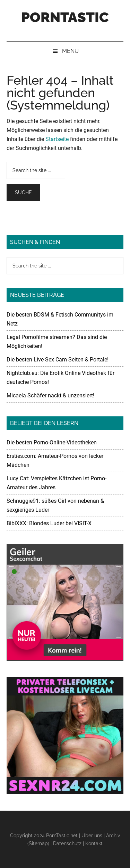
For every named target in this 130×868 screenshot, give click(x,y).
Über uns (92, 836)
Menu (70, 51)
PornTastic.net (62, 836)
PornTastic (65, 17)
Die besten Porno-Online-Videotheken (52, 442)
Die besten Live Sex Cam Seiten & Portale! (58, 360)
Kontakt (94, 843)
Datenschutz (67, 843)
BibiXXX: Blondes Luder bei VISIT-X (49, 523)
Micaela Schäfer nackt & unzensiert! (50, 395)
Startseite (57, 139)
